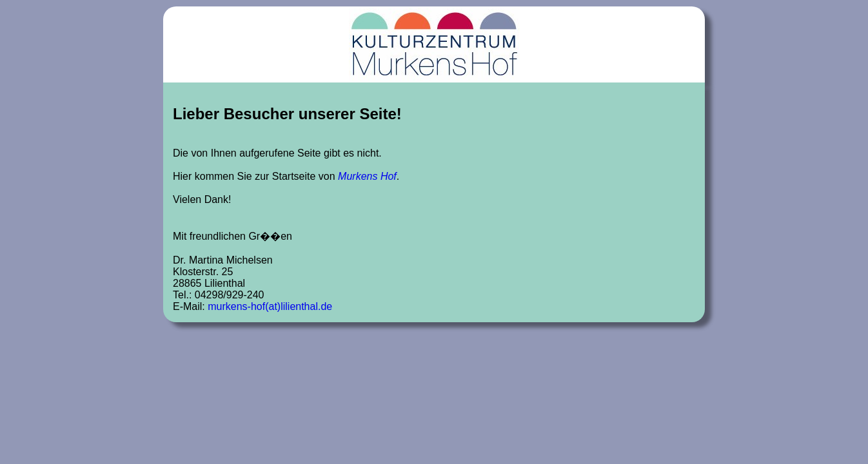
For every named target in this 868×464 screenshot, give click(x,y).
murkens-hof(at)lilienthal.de (270, 306)
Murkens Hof (367, 176)
